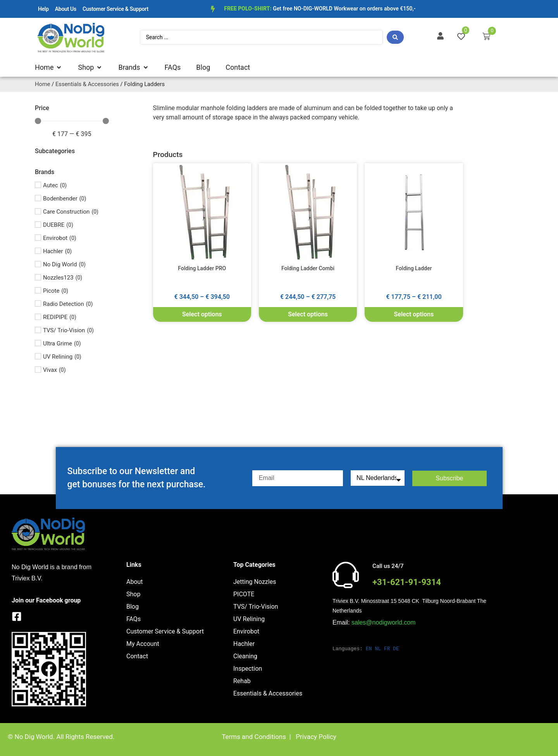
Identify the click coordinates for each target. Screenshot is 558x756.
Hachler (244, 644)
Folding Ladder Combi (308, 268)
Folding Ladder (414, 268)
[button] (49, 67)
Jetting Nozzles (255, 582)
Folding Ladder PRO (202, 268)
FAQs (133, 619)
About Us (66, 9)
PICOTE (244, 594)
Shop (133, 594)
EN (369, 649)
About (135, 582)
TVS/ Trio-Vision (256, 607)
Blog (133, 607)
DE (396, 649)
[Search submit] (395, 37)
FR (387, 649)
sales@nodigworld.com (384, 622)
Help (43, 9)
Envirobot (246, 631)
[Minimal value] (72, 121)
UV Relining (249, 619)
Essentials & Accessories (87, 84)
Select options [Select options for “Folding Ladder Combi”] (308, 314)
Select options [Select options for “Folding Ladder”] (414, 314)
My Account (143, 644)
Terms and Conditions (254, 737)
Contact (137, 656)
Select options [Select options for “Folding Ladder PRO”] (202, 314)
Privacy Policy (316, 737)
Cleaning (245, 656)
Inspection (248, 669)
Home (43, 84)
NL (378, 649)
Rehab (242, 681)
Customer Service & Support (115, 9)
